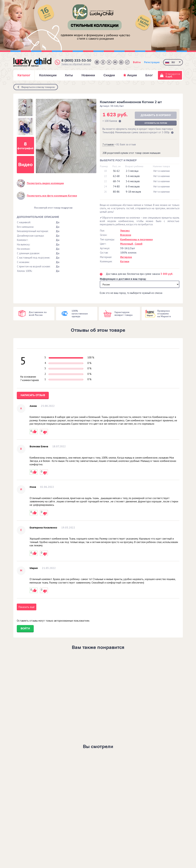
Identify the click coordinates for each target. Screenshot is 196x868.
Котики (125, 261)
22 (105, 176)
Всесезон (126, 235)
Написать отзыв (33, 395)
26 (105, 192)
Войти (137, 62)
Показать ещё (27, 607)
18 (105, 171)
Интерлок (126, 257)
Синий (139, 244)
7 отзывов (108, 144)
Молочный (127, 244)
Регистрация (152, 62)
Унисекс (125, 231)
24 (105, 186)
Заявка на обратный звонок (76, 64)
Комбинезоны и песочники (136, 239)
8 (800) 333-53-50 (76, 60)
